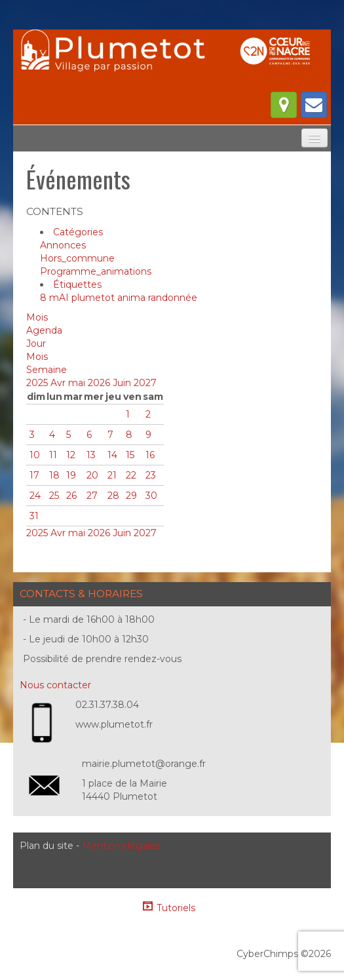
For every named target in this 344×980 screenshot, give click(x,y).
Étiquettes (77, 284)
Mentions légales (121, 846)
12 (71, 455)
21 (112, 475)
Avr (59, 383)
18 (54, 475)
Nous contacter (55, 685)
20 (92, 475)
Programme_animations (96, 271)
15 (130, 455)
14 (112, 455)
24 (35, 496)
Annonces (63, 245)
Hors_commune (77, 258)
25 (54, 496)
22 (131, 475)
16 (150, 455)
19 (71, 475)
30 (151, 496)
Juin (123, 383)
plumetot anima (110, 298)
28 (113, 496)
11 (53, 455)
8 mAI (56, 298)
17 (34, 475)
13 (91, 455)
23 (151, 475)
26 (71, 496)
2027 (145, 383)
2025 (38, 383)
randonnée (173, 298)
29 (131, 496)
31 (34, 516)
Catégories (78, 232)
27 (92, 496)
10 (35, 455)
